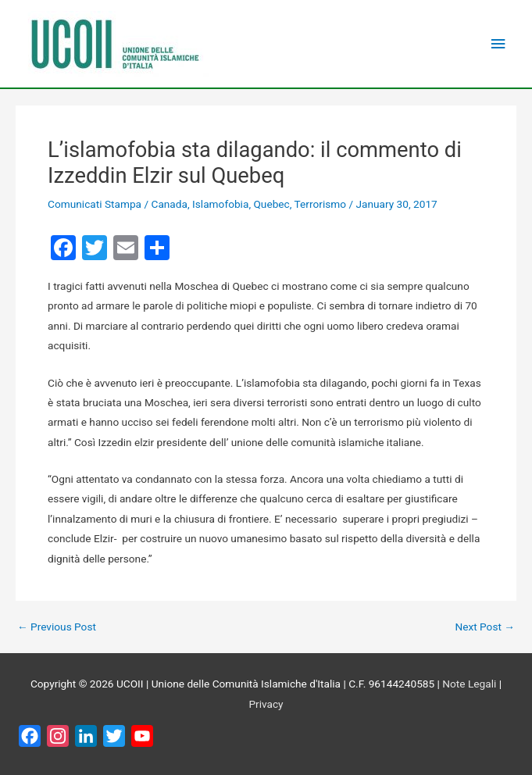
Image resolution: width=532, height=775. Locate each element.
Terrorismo (320, 204)
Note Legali (469, 684)
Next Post (485, 627)
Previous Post (57, 627)
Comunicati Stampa (95, 204)
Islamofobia (220, 204)
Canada (169, 204)
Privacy (266, 704)
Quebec (271, 204)
